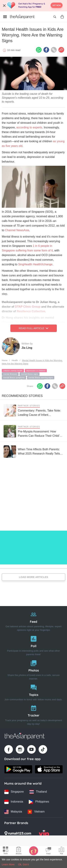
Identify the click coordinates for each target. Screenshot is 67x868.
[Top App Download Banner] (33, 6)
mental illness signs (29, 374)
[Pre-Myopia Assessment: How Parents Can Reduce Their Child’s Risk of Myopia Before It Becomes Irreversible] (33, 431)
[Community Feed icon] (48, 851)
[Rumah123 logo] (18, 834)
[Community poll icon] (61, 851)
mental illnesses (10, 374)
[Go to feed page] (22, 17)
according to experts (29, 127)
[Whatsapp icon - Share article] (39, 50)
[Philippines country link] (39, 802)
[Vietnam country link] (36, 812)
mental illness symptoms (14, 378)
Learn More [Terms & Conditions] (8, 864)
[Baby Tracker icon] (34, 851)
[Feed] (33, 621)
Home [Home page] (5, 360)
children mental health (13, 371)
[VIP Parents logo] (44, 834)
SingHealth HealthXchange (35, 264)
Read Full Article (33, 328)
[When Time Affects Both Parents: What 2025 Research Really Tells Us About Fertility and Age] (33, 452)
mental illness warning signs (41, 378)
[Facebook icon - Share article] (46, 50)
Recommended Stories (22, 396)
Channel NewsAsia (17, 230)
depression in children (36, 371)
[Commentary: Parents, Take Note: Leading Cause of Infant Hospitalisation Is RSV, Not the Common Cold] (33, 410)
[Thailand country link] (38, 792)
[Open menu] (5, 17)
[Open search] (55, 17)
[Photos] (33, 669)
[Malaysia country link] (13, 812)
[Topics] (33, 692)
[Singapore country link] (14, 792)
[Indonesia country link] (14, 802)
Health (15, 360)
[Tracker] (33, 714)
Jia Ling (27, 348)
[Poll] (33, 645)
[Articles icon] (19, 851)
